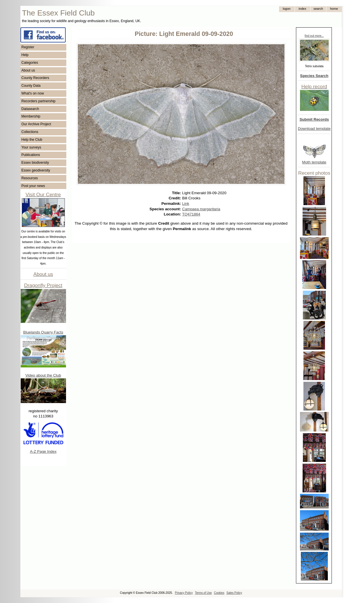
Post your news (33, 186)
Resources (30, 178)
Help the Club (32, 140)
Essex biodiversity (35, 163)
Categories (30, 63)
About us (28, 70)
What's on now (33, 93)
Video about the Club (43, 375)
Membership (31, 116)
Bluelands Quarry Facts (43, 332)
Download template (314, 129)
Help (25, 55)
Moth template (314, 162)
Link (186, 204)
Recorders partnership (39, 101)
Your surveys (31, 147)
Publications (31, 155)
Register (28, 47)
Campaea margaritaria (201, 209)
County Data (31, 86)
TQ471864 (191, 214)
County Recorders (35, 78)
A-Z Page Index (43, 451)
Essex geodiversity (36, 170)
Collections (30, 132)
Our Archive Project (36, 124)
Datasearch (30, 109)
